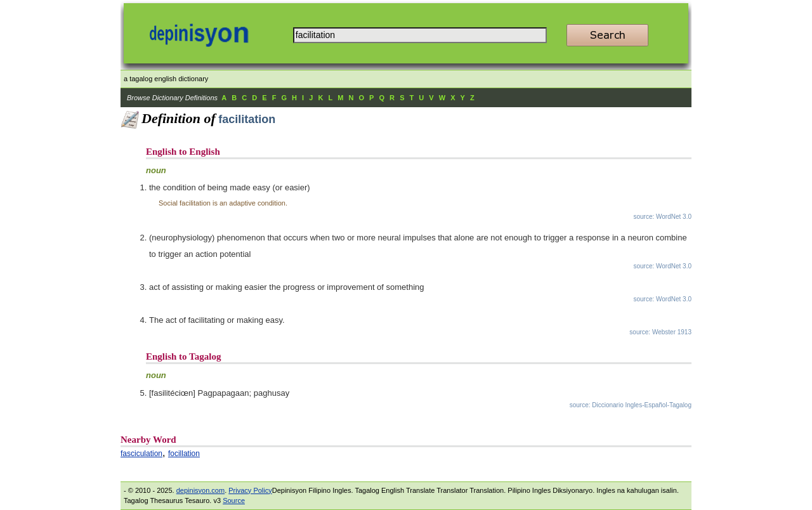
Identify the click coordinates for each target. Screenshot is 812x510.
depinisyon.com (200, 490)
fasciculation (141, 454)
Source (234, 500)
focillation (184, 454)
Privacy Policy (250, 490)
